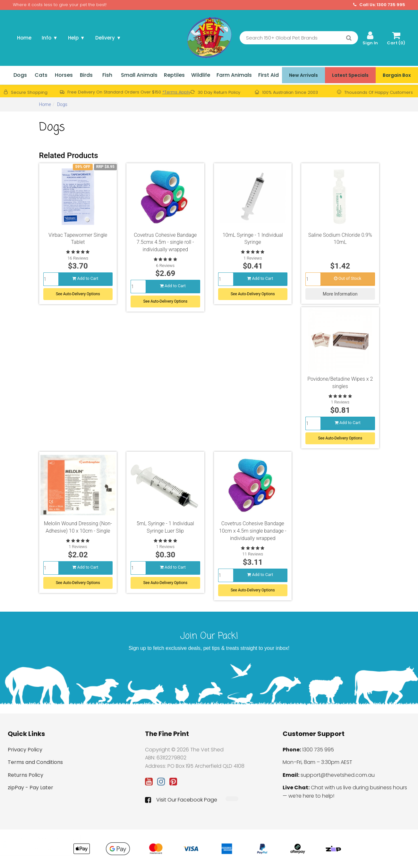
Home (24, 38)
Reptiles (174, 75)
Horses (64, 75)
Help (77, 38)
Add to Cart (85, 278)
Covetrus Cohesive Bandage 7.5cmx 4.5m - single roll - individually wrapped (165, 242)
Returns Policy (26, 775)
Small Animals (139, 75)
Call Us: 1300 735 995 (379, 5)
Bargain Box (397, 75)
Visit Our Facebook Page (181, 800)
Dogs (20, 75)
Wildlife (201, 75)
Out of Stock (348, 278)
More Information (340, 294)
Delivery (108, 38)
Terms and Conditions (35, 762)
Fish (107, 75)
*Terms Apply (176, 92)
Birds (86, 75)
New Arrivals (303, 75)
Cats (41, 75)
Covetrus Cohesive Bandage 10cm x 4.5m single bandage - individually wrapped (253, 531)
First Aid (269, 75)
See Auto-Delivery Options (78, 294)
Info (50, 38)
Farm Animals (234, 75)
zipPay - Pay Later (30, 788)
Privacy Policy (25, 750)
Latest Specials (350, 75)
